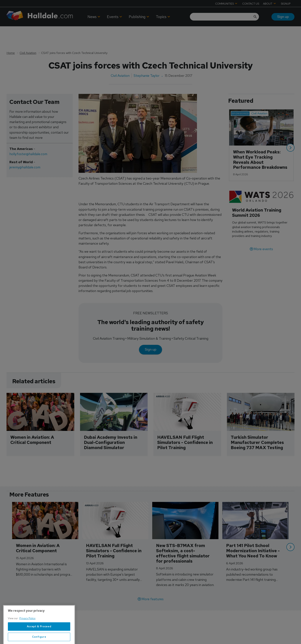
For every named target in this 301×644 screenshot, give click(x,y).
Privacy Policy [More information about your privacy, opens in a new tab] (27, 634)
